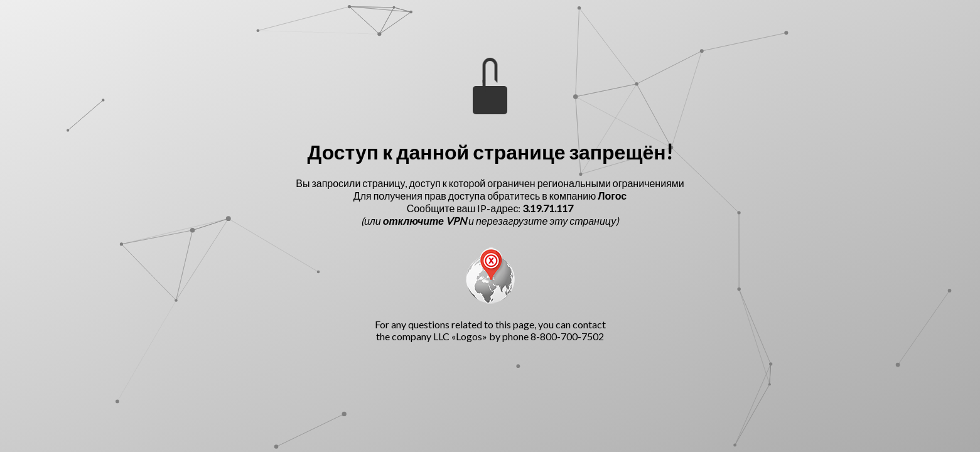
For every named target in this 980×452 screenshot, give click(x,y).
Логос (612, 196)
